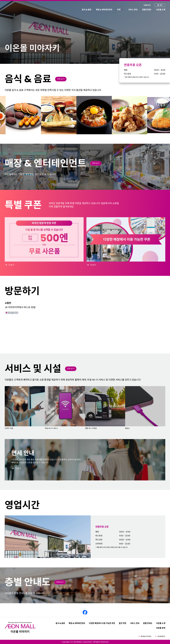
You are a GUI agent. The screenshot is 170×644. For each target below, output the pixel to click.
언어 (160, 5)
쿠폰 (120, 10)
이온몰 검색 (147, 5)
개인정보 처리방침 (145, 636)
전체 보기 (61, 79)
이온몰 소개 (161, 10)
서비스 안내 (133, 10)
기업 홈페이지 (160, 636)
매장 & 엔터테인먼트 (104, 10)
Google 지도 (12, 313)
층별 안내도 (147, 10)
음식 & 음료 (87, 10)
